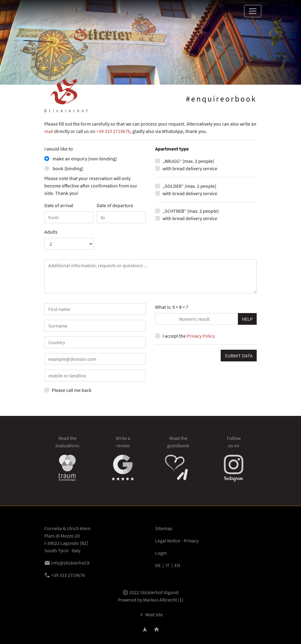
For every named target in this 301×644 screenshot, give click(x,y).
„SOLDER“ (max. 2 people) (189, 186)
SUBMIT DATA (239, 356)
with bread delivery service (190, 168)
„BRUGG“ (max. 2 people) (188, 161)
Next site (151, 614)
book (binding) (68, 168)
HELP (247, 319)
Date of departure (115, 205)
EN (177, 565)
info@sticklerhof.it (67, 563)
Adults (51, 232)
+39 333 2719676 (113, 131)
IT (168, 565)
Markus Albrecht (160, 600)
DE (158, 565)
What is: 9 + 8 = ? (172, 307)
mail (49, 131)
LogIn (161, 553)
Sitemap (164, 528)
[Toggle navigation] (253, 11)
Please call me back (72, 390)
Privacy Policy (201, 336)
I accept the (189, 336)
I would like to (59, 149)
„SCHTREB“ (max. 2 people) (191, 211)
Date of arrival (59, 205)
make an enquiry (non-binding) (84, 159)
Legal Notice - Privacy (177, 541)
